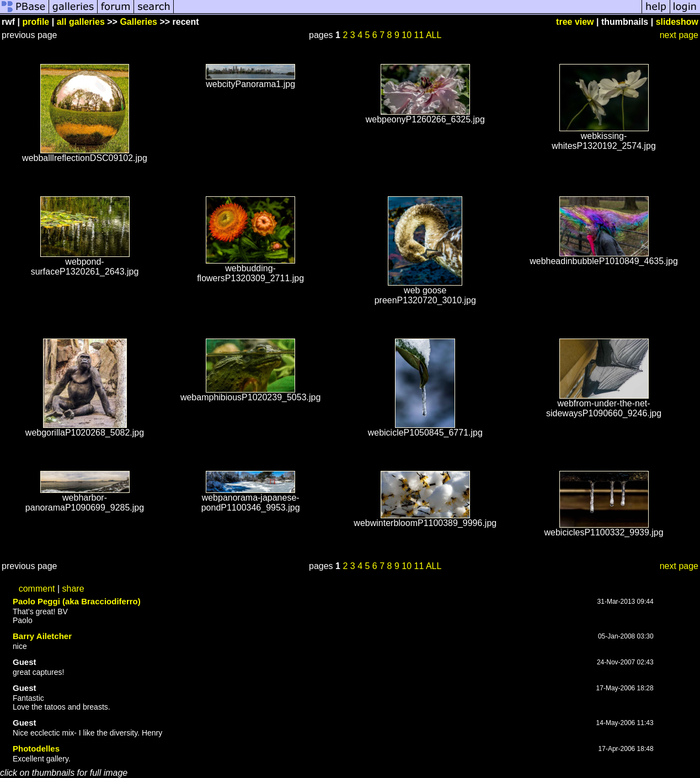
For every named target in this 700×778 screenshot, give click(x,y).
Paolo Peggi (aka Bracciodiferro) (77, 601)
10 (407, 35)
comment (37, 589)
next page (679, 35)
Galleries (138, 22)
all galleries (81, 22)
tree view (575, 22)
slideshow (677, 22)
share (73, 589)
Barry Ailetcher (42, 636)
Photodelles (36, 749)
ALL (434, 35)
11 (419, 35)
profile (36, 22)
